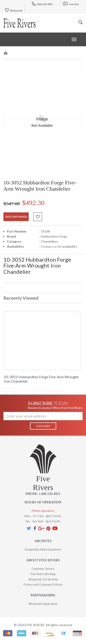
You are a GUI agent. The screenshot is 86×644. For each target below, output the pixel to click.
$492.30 (33, 203)
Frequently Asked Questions (43, 549)
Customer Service (43, 569)
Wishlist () (14, 11)
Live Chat (71, 4)
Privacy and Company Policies (43, 585)
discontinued (16, 217)
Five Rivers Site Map (43, 574)
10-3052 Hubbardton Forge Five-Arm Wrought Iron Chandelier (41, 379)
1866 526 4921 (42, 4)
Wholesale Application (43, 604)
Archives (43, 541)
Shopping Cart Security (43, 579)
